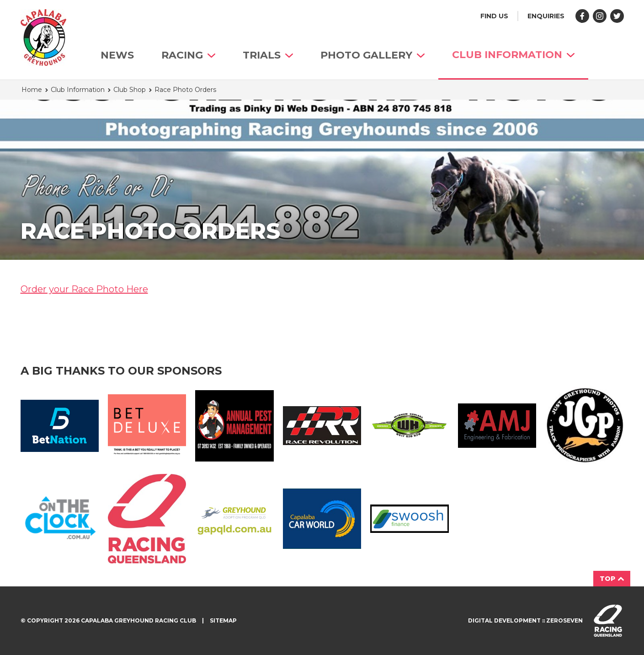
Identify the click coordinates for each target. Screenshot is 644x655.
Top (612, 579)
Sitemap (223, 620)
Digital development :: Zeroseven (525, 620)
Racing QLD (147, 519)
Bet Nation (60, 426)
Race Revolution (322, 426)
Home (32, 90)
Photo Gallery (373, 55)
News (117, 55)
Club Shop (130, 90)
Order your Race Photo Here (84, 289)
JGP (584, 426)
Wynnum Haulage (409, 426)
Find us (494, 16)
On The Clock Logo (60, 519)
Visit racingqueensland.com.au (608, 621)
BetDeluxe (147, 426)
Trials (268, 55)
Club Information (513, 55)
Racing (188, 55)
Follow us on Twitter (617, 16)
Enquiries (546, 16)
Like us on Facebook (582, 16)
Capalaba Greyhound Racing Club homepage (43, 38)
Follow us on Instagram (600, 16)
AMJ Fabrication (497, 425)
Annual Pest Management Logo (234, 426)
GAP (234, 519)
